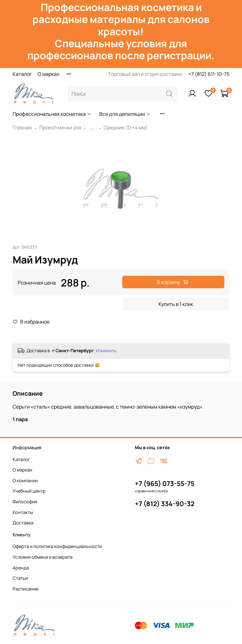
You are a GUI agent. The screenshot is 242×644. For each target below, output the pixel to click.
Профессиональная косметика (52, 114)
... (92, 127)
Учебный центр (29, 491)
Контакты (23, 512)
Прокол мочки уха (60, 127)
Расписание (26, 589)
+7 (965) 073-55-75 (165, 483)
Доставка (23, 523)
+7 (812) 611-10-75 (209, 74)
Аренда (21, 568)
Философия (25, 502)
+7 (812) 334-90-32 (165, 504)
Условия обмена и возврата (43, 557)
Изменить (106, 351)
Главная (22, 127)
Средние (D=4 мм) (126, 127)
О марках (48, 74)
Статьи (20, 578)
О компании (25, 480)
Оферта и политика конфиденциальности (57, 546)
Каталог (22, 74)
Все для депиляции (125, 114)
